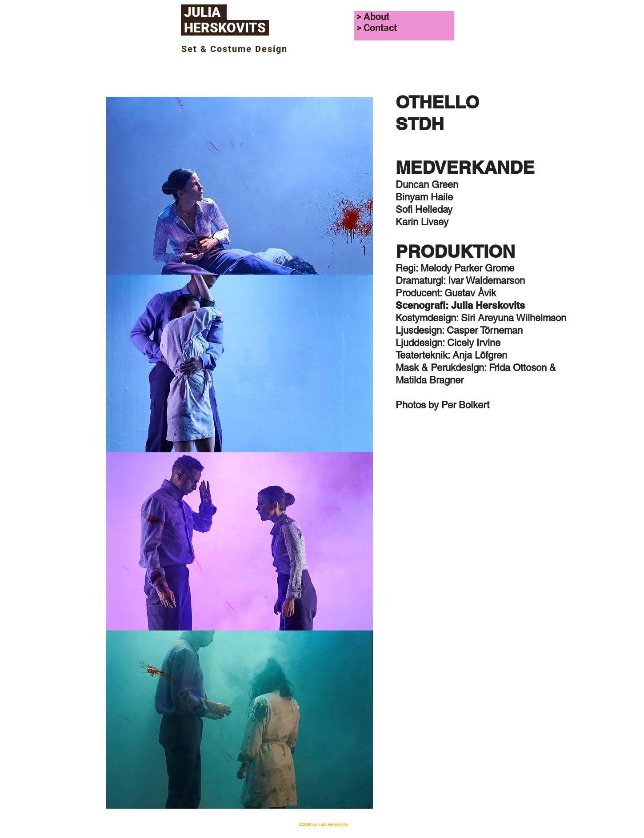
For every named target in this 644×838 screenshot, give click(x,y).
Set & (196, 49)
